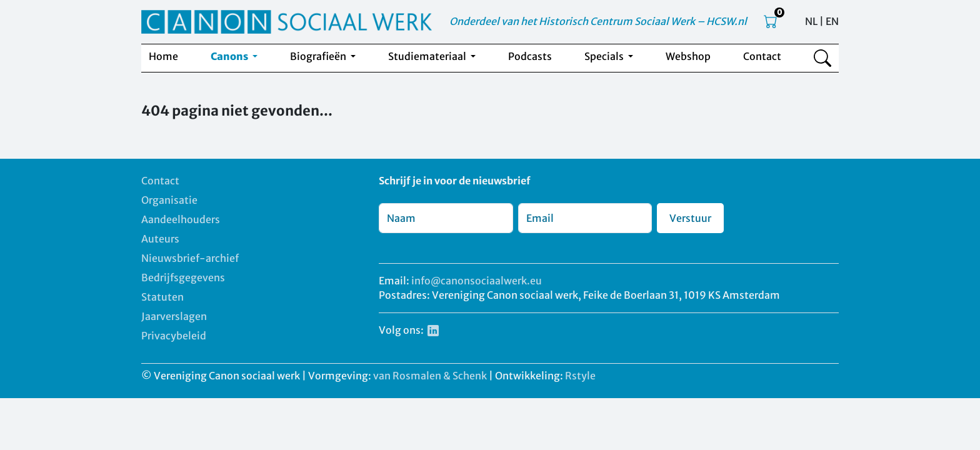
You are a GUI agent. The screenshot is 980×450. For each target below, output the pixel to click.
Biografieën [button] (319, 56)
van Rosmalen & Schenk (430, 376)
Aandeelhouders (181, 219)
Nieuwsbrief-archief (190, 258)
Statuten (162, 297)
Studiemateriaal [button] (428, 56)
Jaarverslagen (174, 316)
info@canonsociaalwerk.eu (477, 281)
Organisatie (169, 200)
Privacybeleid (174, 336)
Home (163, 56)
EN (832, 21)
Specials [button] (605, 56)
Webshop (688, 56)
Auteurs (160, 239)
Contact (762, 56)
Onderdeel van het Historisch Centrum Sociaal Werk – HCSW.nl (598, 21)
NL (811, 21)
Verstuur (690, 218)
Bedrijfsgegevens (183, 277)
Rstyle (580, 376)
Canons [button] (230, 56)
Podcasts (530, 56)
